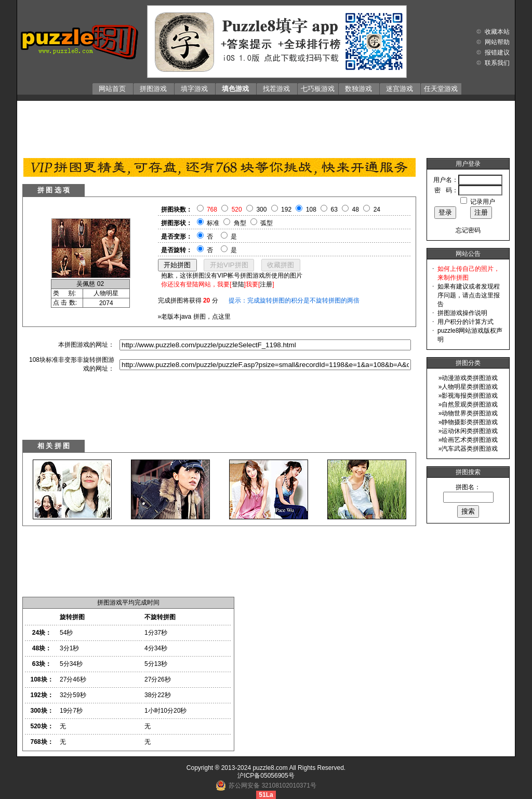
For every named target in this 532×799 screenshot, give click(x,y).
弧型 (267, 223)
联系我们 (497, 63)
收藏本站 (497, 32)
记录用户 (483, 202)
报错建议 (497, 53)
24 (377, 209)
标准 (213, 223)
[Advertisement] (266, 127)
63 (334, 209)
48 (356, 209)
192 (286, 209)
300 (261, 209)
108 (311, 209)
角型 (240, 223)
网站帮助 (497, 42)
